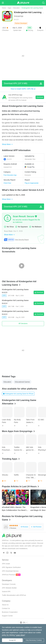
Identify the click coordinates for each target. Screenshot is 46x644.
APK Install (6, 564)
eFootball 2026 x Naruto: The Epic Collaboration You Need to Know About (15, 509)
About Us (5, 605)
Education (16, 8)
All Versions (23, 323)
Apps (10, 8)
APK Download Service (10, 571)
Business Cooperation (10, 612)
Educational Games (22, 382)
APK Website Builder (9, 588)
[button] (30, 29)
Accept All (12, 640)
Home (4, 8)
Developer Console (9, 584)
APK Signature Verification (11, 567)
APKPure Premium (9, 575)
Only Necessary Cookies (34, 640)
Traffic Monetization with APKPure (14, 595)
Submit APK (6, 592)
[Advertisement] (23, 56)
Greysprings (19, 16)
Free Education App (10, 175)
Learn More (20, 635)
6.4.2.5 (8, 159)
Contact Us (6, 608)
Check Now (7, 183)
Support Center (7, 616)
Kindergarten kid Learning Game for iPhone (18, 394)
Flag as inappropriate (32, 183)
